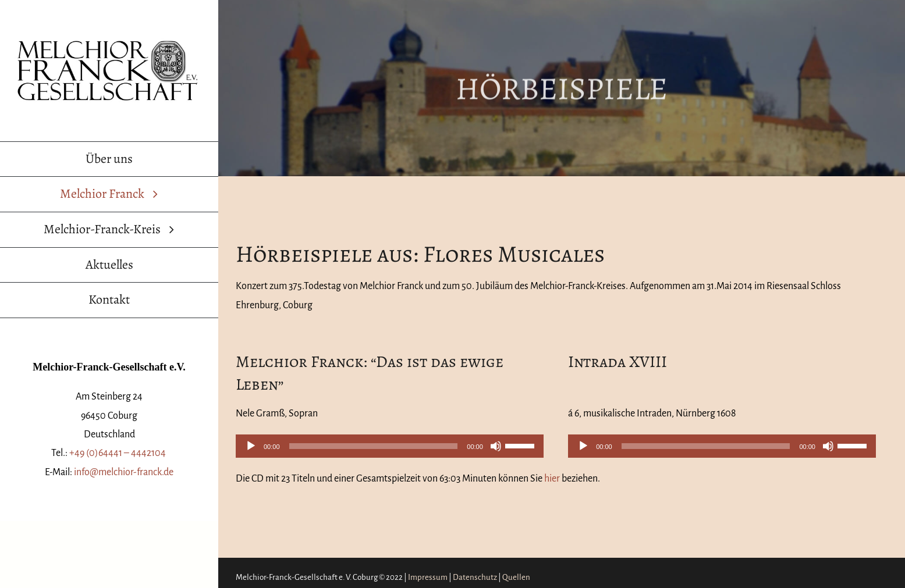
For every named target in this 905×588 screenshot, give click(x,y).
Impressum (428, 577)
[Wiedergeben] (251, 446)
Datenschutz (475, 577)
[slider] (374, 446)
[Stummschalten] (496, 446)
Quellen (516, 577)
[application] (390, 446)
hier (552, 479)
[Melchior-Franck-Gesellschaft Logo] (109, 40)
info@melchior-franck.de (124, 472)
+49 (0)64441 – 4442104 (118, 453)
